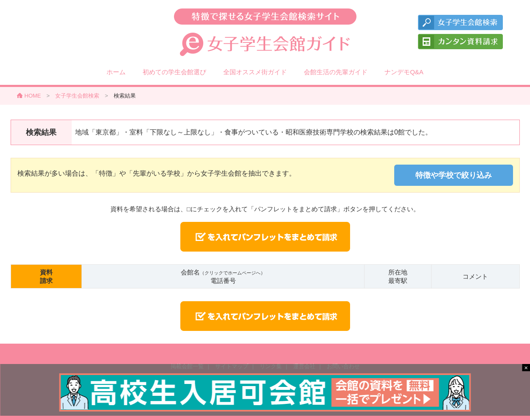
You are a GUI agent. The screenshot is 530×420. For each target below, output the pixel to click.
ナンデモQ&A (404, 72)
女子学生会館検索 (77, 96)
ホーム (116, 72)
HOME (33, 96)
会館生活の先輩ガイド (336, 72)
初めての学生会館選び (174, 72)
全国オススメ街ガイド (255, 72)
